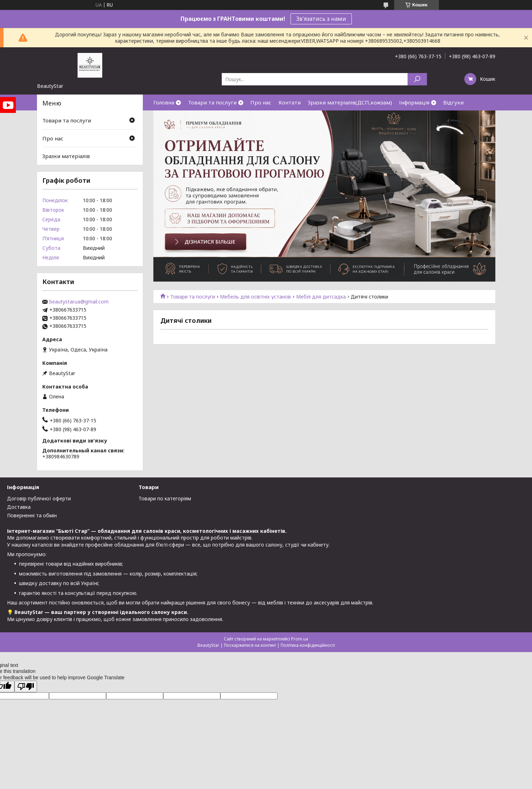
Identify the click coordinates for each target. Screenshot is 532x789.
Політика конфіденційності (308, 645)
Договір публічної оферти (39, 498)
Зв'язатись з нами (321, 19)
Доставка (19, 507)
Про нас (261, 102)
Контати (290, 102)
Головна (164, 102)
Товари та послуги (212, 102)
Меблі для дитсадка (321, 297)
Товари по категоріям (165, 498)
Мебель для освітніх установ (255, 297)
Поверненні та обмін (32, 515)
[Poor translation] (26, 686)
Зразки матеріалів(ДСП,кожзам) (350, 102)
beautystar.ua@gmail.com (79, 302)
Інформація (414, 102)
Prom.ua (300, 639)
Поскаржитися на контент (250, 645)
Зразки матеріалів (66, 156)
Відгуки (453, 102)
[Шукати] (417, 79)
